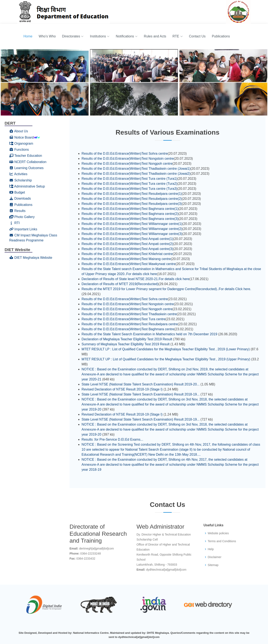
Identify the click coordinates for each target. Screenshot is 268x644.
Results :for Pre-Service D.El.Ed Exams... (112, 439)
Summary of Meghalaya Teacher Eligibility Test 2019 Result (126, 344)
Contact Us (197, 36)
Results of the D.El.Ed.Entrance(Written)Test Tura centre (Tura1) (129, 179)
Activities (18, 174)
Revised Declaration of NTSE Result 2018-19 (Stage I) (122, 389)
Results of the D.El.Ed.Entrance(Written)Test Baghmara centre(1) (130, 209)
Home (28, 36)
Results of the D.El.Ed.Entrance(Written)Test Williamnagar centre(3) (132, 234)
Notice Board (21, 137)
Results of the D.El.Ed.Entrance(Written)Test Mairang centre (126, 259)
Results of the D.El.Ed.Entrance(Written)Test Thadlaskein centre (129, 314)
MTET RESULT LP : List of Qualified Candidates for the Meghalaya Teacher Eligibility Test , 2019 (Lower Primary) (166, 349)
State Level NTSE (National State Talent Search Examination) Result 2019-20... (141, 384)
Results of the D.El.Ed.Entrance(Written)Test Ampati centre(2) (127, 244)
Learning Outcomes (26, 168)
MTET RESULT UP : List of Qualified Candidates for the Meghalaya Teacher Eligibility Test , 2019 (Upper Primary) (166, 359)
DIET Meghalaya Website (31, 258)
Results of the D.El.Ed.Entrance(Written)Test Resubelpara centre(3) (132, 204)
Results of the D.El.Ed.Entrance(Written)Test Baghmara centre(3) (130, 219)
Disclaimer (215, 557)
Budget (17, 192)
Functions (19, 150)
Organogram (21, 143)
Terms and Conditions (222, 541)
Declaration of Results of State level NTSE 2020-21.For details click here (136, 279)
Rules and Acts (155, 36)
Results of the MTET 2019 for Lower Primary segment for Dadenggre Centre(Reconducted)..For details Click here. (166, 289)
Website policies (218, 533)
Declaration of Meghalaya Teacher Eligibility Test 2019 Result (127, 339)
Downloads (20, 198)
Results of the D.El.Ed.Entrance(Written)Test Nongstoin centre (128, 159)
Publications (221, 36)
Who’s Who (47, 36)
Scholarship (21, 180)
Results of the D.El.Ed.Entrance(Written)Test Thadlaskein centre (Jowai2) (136, 174)
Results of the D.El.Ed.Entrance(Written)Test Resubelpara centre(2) (132, 199)
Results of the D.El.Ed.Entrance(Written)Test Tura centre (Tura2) (129, 184)
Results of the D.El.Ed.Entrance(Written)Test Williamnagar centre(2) (132, 229)
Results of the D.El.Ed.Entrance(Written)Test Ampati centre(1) (127, 239)
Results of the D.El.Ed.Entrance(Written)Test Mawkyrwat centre (129, 264)
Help (211, 549)
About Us (19, 131)
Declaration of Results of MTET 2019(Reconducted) (120, 284)
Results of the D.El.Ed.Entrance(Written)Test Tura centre (124, 319)
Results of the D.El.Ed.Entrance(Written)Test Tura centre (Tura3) (129, 189)
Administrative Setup (27, 186)
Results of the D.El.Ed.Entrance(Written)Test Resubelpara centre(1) (132, 194)
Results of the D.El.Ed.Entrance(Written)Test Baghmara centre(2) (130, 214)
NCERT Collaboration (28, 162)
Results (17, 211)
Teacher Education (26, 156)
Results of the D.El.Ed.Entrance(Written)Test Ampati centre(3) (127, 249)
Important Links (23, 229)
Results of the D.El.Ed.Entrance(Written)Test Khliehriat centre (127, 254)
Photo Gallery (22, 217)
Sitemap (213, 565)
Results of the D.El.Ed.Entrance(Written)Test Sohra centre (125, 154)
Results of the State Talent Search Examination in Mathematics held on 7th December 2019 (149, 334)
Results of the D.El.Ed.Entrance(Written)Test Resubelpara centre (130, 324)
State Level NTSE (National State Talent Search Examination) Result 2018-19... (141, 394)
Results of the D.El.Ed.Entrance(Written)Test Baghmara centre (128, 329)
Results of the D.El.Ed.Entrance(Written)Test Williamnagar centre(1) (132, 224)
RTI (14, 223)
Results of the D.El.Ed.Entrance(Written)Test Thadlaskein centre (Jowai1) (136, 169)
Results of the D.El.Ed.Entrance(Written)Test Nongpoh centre (127, 164)
